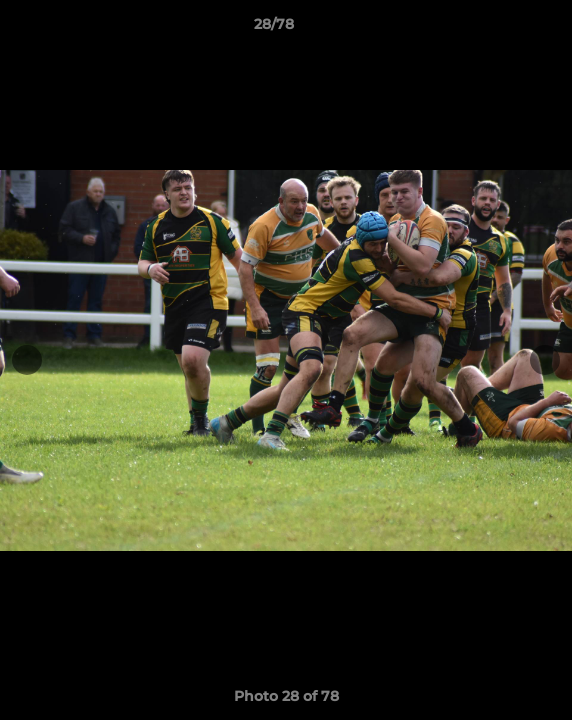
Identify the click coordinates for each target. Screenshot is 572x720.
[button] (500, 29)
